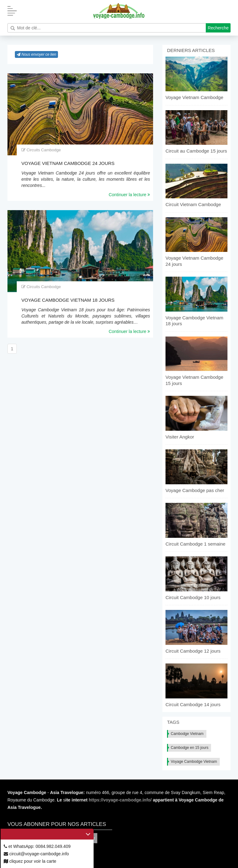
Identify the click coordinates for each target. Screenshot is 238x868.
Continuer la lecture (129, 195)
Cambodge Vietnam (187, 734)
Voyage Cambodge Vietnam (194, 762)
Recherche (218, 28)
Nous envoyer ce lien (36, 54)
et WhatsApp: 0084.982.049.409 (37, 846)
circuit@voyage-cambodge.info (36, 854)
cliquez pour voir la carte (30, 861)
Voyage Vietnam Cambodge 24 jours (68, 163)
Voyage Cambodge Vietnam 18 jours (68, 300)
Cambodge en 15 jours (190, 748)
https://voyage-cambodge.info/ (120, 800)
